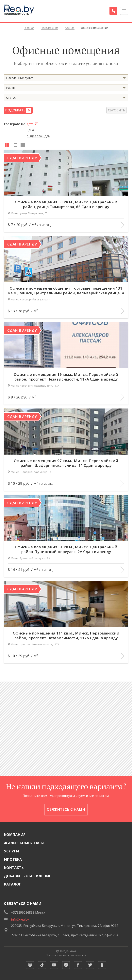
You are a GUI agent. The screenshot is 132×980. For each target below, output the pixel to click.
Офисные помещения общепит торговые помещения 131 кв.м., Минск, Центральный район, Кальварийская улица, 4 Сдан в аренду (66, 288)
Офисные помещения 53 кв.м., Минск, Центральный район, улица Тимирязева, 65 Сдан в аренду (66, 202)
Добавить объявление (28, 874)
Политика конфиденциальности (66, 953)
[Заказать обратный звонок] (112, 11)
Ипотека (13, 857)
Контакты (14, 866)
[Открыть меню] (124, 11)
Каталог (13, 882)
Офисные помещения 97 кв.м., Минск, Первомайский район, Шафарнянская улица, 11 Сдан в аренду (66, 461)
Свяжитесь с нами (66, 808)
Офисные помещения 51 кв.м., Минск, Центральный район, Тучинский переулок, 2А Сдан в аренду (66, 547)
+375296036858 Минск (28, 911)
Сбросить (116, 110)
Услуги (11, 849)
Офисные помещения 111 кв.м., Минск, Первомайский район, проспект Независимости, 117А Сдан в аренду (66, 633)
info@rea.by (20, 917)
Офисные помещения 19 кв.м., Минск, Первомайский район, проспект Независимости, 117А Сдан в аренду (66, 375)
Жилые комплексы (24, 841)
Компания (15, 833)
